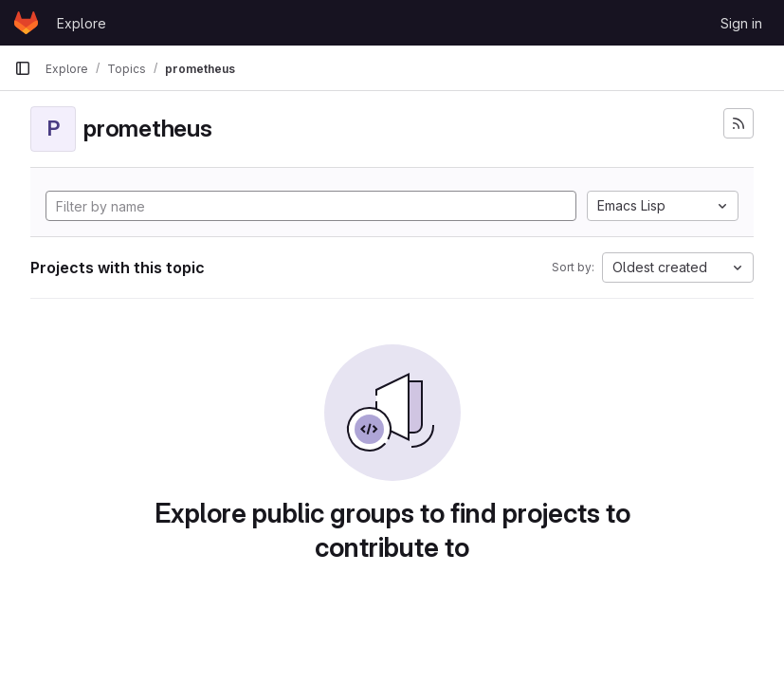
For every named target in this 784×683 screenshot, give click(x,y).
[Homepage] (26, 23)
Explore (82, 23)
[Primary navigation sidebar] (23, 68)
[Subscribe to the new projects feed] (738, 123)
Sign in (741, 23)
